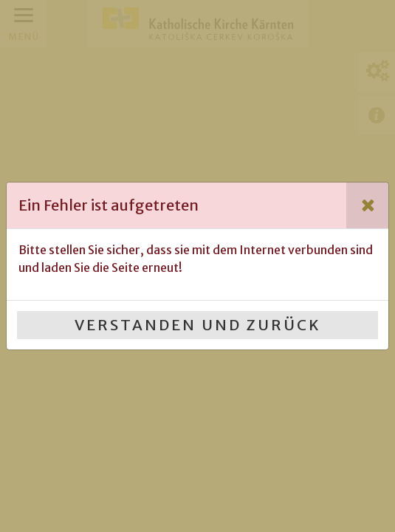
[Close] (367, 205)
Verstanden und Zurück (198, 325)
